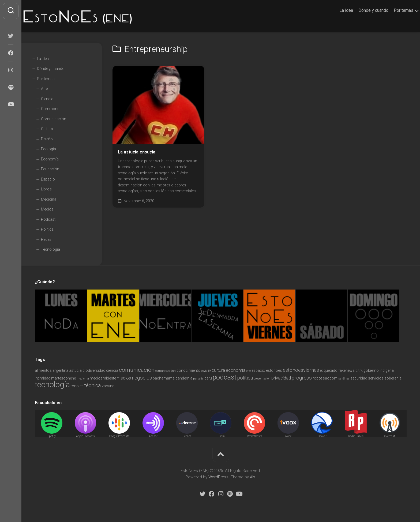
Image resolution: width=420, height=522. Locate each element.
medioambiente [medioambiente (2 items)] (103, 378)
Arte (44, 89)
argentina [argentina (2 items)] (60, 370)
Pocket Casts (255, 436)
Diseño (47, 139)
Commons (50, 109)
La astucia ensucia (137, 152)
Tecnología (50, 249)
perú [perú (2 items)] (208, 378)
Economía (50, 159)
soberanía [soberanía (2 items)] (393, 378)
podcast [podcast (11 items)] (225, 377)
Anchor (153, 436)
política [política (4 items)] (245, 378)
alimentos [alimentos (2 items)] (43, 370)
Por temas (393, 10)
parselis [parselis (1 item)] (198, 379)
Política (47, 229)
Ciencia (47, 99)
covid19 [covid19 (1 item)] (206, 371)
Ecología (48, 149)
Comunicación (54, 119)
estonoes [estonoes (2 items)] (274, 370)
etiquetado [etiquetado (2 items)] (329, 370)
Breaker (322, 436)
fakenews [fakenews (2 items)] (346, 370)
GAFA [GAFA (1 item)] (359, 371)
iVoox (288, 436)
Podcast (48, 219)
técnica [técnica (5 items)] (93, 386)
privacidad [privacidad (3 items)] (281, 378)
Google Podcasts (119, 436)
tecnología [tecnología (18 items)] (52, 385)
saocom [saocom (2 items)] (330, 378)
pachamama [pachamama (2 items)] (164, 378)
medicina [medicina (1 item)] (83, 379)
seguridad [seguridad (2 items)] (359, 378)
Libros (46, 189)
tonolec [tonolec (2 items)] (77, 386)
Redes (46, 239)
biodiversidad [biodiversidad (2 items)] (94, 370)
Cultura (47, 129)
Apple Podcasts (85, 436)
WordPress (218, 477)
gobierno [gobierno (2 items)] (371, 370)
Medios (47, 209)
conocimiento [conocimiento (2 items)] (188, 370)
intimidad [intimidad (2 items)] (43, 378)
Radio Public (356, 436)
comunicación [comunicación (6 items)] (137, 370)
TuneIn (221, 436)
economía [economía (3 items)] (236, 370)
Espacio (48, 179)
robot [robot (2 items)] (317, 378)
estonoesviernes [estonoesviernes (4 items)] (301, 370)
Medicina (49, 199)
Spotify (52, 436)
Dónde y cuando (363, 10)
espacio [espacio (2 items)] (258, 370)
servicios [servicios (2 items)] (376, 378)
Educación (50, 169)
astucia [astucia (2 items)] (75, 370)
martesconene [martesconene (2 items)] (63, 378)
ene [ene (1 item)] (248, 371)
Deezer (187, 436)
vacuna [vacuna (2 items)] (108, 386)
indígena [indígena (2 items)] (387, 370)
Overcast (390, 436)
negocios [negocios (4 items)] (142, 378)
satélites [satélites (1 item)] (344, 379)
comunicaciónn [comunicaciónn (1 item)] (166, 371)
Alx (252, 477)
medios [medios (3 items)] (124, 378)
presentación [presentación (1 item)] (262, 379)
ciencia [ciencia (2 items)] (112, 370)
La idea (336, 10)
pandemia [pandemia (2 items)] (184, 378)
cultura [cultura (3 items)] (218, 370)
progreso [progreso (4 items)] (302, 378)
